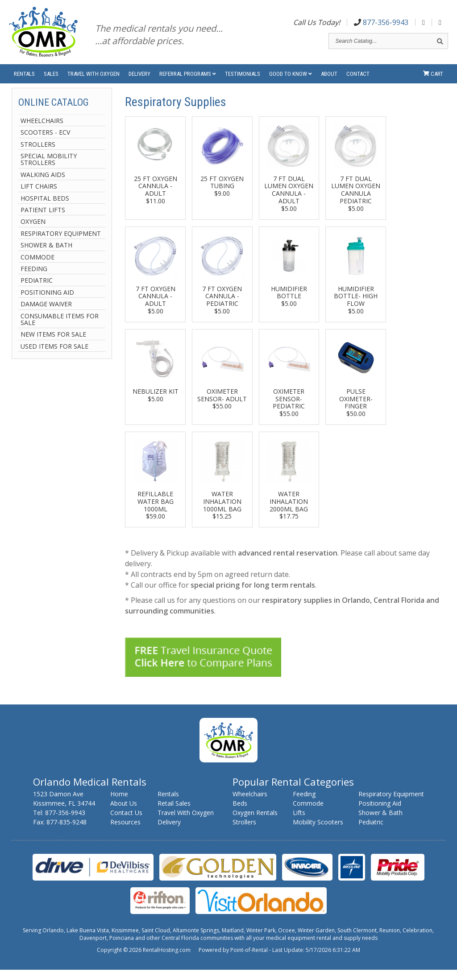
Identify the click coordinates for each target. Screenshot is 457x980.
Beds (240, 813)
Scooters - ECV (45, 142)
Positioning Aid (47, 303)
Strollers (38, 154)
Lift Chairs (39, 196)
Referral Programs (188, 80)
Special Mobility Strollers (49, 170)
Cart (433, 80)
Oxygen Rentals (255, 823)
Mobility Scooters (318, 832)
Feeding (34, 279)
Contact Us (126, 823)
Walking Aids (43, 185)
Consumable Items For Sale (60, 329)
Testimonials (243, 80)
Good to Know (291, 80)
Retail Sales (174, 813)
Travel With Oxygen (93, 80)
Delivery (139, 80)
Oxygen (33, 232)
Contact (358, 80)
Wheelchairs (42, 131)
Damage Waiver (46, 314)
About (329, 80)
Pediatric (37, 290)
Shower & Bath (46, 255)
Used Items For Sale (54, 356)
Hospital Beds (45, 208)
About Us (124, 813)
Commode (37, 267)
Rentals (24, 80)
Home (119, 804)
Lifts (299, 823)
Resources (125, 832)
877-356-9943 (381, 24)
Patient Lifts (43, 220)
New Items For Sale (53, 344)
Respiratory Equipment (61, 244)
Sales (51, 80)
